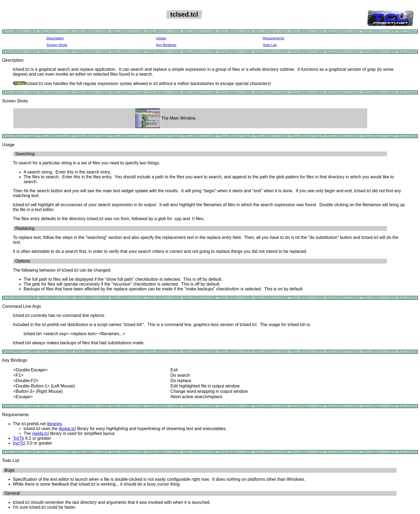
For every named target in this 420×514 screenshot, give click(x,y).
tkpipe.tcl (67, 429)
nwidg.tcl (40, 433)
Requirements (274, 38)
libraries (54, 424)
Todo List (270, 45)
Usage (161, 38)
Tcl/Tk (18, 438)
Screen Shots (57, 45)
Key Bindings (166, 45)
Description (55, 38)
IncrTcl (19, 443)
